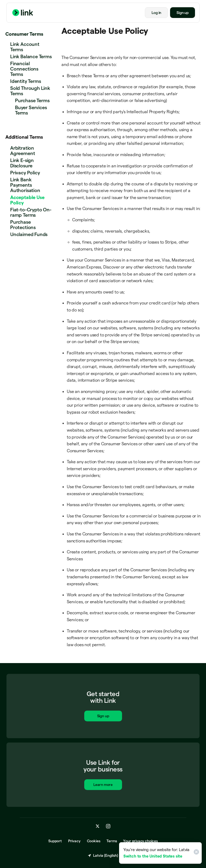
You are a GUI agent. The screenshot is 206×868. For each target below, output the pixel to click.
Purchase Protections (23, 225)
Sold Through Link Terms (30, 91)
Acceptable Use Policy (27, 200)
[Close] (196, 853)
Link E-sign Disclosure (22, 163)
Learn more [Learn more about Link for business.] (103, 785)
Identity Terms (25, 81)
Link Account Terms (25, 47)
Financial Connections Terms (24, 69)
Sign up (183, 13)
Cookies (94, 841)
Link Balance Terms (31, 56)
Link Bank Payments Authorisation (25, 185)
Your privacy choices (140, 841)
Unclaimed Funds (29, 234)
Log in (156, 13)
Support (55, 841)
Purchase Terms (32, 100)
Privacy (74, 841)
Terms (112, 841)
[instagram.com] (108, 826)
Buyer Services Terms (31, 110)
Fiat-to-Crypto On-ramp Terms (31, 212)
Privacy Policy (25, 173)
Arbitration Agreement (23, 151)
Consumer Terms (24, 34)
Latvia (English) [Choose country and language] (103, 856)
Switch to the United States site (153, 856)
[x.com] (98, 826)
